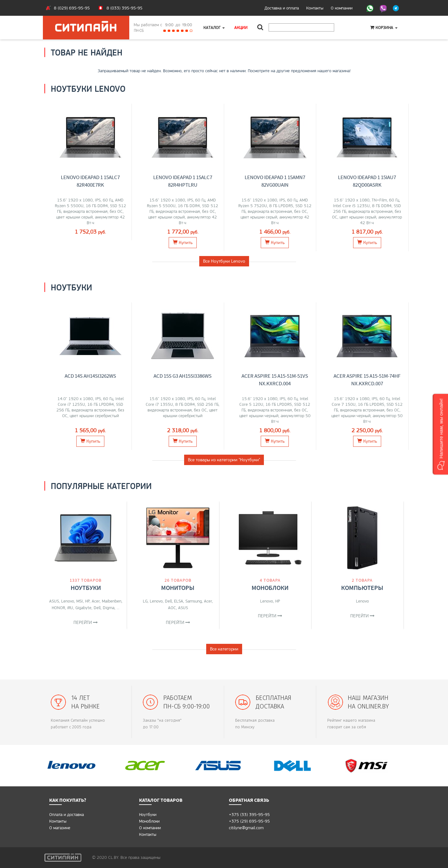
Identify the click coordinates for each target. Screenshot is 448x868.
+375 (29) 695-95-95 (249, 821)
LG (145, 601)
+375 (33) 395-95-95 (249, 814)
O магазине (60, 828)
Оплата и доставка (67, 814)
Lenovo (68, 601)
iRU (70, 608)
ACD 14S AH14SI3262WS (90, 376)
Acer (96, 601)
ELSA (179, 601)
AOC (172, 608)
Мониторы (178, 588)
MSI (80, 601)
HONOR (58, 608)
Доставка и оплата (282, 8)
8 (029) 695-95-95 (72, 8)
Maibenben (112, 601)
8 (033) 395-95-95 (125, 8)
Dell (97, 608)
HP (87, 601)
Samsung (194, 601)
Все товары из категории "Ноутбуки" (224, 460)
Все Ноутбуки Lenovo (224, 261)
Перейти (86, 622)
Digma (109, 608)
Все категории (224, 649)
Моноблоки (270, 588)
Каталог (214, 27)
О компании (342, 8)
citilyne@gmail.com (246, 828)
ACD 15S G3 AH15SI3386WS (183, 376)
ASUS (54, 601)
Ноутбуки (86, 588)
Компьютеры (362, 588)
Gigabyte (83, 608)
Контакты (315, 8)
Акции (241, 27)
